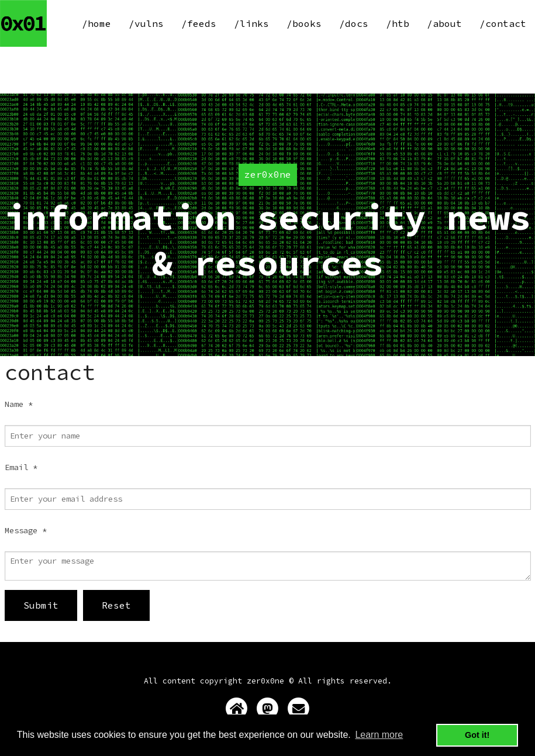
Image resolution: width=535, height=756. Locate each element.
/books (304, 23)
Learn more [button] (379, 735)
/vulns (146, 23)
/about (444, 23)
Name (19, 404)
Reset (116, 605)
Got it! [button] (477, 735)
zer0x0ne (265, 681)
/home (96, 23)
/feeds (199, 23)
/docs (354, 23)
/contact (503, 23)
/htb (398, 23)
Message (26, 530)
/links (251, 23)
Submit (41, 605)
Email (21, 467)
